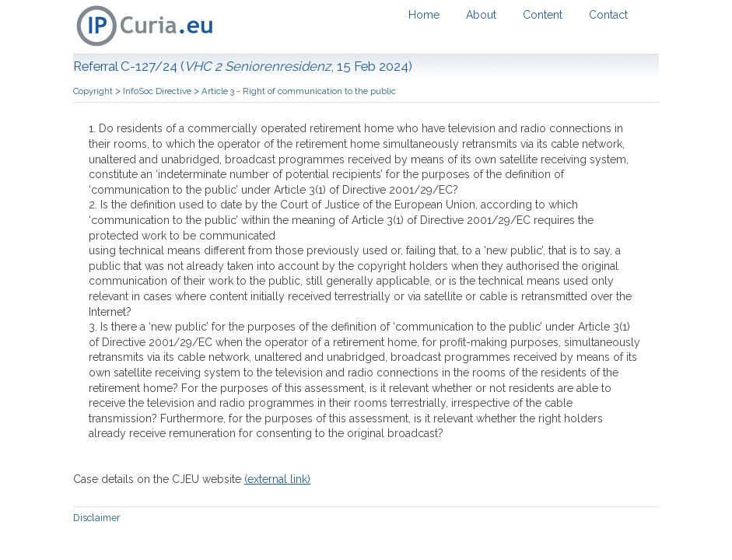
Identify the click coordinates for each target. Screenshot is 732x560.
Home (424, 15)
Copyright (94, 91)
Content (543, 15)
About (481, 15)
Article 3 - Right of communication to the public (299, 91)
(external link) (277, 479)
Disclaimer (97, 518)
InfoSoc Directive (158, 91)
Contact (608, 15)
